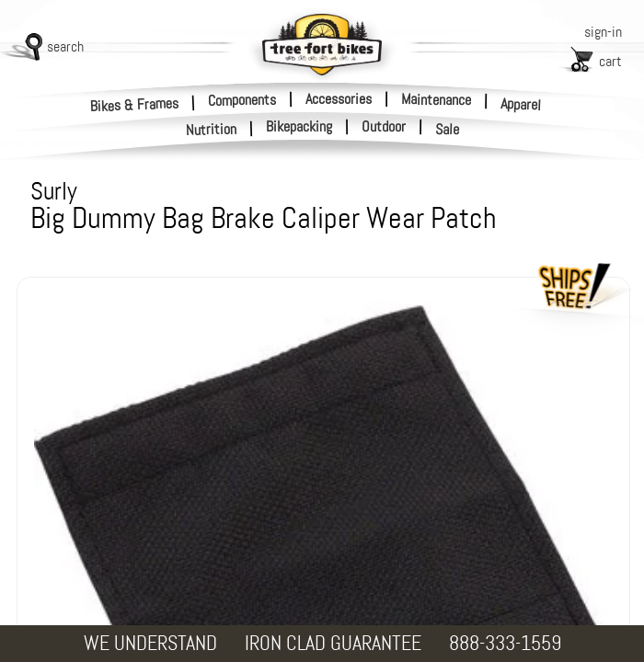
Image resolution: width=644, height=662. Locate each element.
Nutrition (212, 129)
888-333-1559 (505, 643)
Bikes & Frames (135, 104)
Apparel (521, 104)
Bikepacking (299, 127)
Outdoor (384, 127)
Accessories (339, 99)
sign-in (603, 32)
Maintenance (436, 99)
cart (610, 61)
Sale (448, 130)
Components (242, 99)
